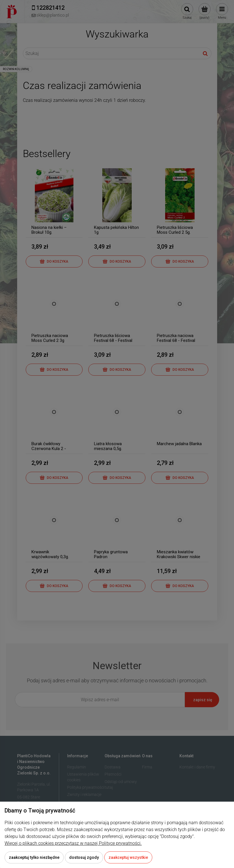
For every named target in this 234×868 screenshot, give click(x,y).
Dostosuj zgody (84, 857)
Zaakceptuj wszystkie (128, 857)
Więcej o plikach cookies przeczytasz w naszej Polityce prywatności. (73, 843)
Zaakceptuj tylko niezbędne (34, 857)
